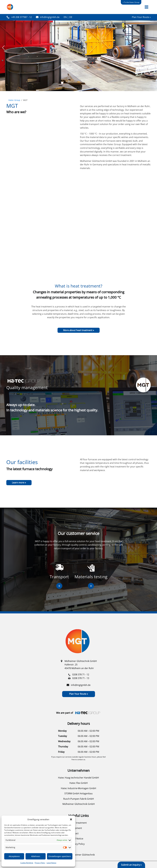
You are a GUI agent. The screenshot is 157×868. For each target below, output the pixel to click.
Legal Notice (51, 863)
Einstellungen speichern (60, 856)
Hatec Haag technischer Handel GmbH (78, 778)
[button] (71, 819)
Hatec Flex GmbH (79, 783)
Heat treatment (78, 823)
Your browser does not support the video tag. (78, 228)
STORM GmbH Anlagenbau (78, 793)
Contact (74, 833)
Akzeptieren (14, 856)
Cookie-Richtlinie (27, 863)
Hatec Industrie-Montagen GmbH (78, 788)
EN (65, 17)
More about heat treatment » (79, 330)
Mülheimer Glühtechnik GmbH (79, 804)
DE (71, 17)
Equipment (76, 828)
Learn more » (19, 483)
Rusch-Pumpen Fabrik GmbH (79, 799)
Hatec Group (14, 100)
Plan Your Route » (141, 17)
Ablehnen (36, 856)
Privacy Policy (40, 863)
